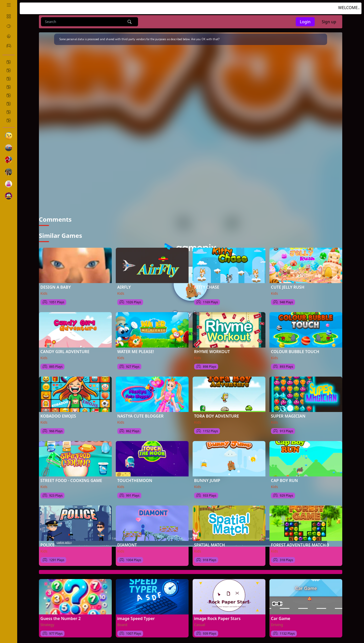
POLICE (48, 542)
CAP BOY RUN (285, 477)
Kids (44, 290)
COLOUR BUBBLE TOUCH (295, 349)
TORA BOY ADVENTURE (217, 413)
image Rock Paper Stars (217, 615)
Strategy (47, 622)
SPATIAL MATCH (210, 542)
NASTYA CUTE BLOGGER (140, 413)
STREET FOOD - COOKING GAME (71, 477)
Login (305, 22)
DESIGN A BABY (56, 284)
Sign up (329, 22)
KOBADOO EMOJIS (58, 413)
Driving (277, 622)
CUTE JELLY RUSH (288, 284)
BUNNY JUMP (207, 477)
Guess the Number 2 (61, 615)
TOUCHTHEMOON (135, 477)
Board (122, 622)
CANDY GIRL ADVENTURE (65, 349)
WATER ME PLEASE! (136, 349)
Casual (200, 622)
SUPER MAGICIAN (288, 413)
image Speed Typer (136, 615)
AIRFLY (124, 284)
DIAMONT (127, 542)
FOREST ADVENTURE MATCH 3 (300, 542)
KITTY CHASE (207, 284)
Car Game (281, 615)
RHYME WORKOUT (212, 349)
